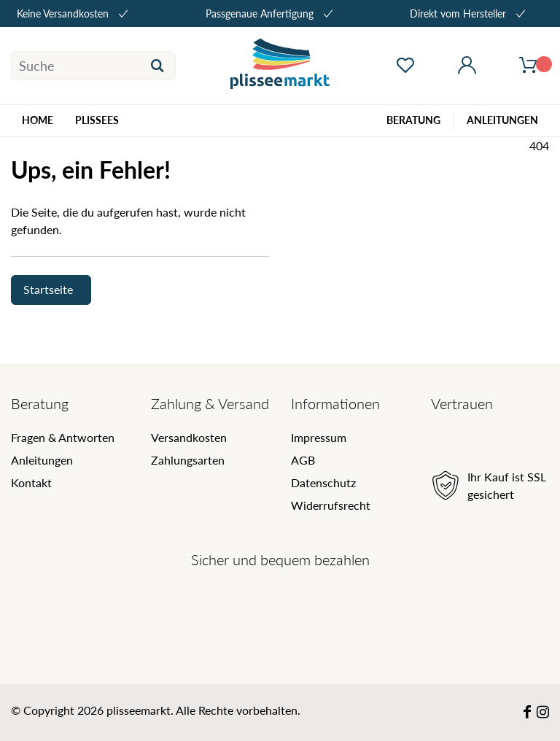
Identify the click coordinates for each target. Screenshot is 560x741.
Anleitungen (42, 460)
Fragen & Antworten (63, 437)
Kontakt (31, 482)
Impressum (319, 437)
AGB (303, 460)
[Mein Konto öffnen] (467, 66)
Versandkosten (189, 437)
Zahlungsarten (188, 460)
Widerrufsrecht (331, 505)
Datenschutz (323, 482)
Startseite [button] (48, 289)
